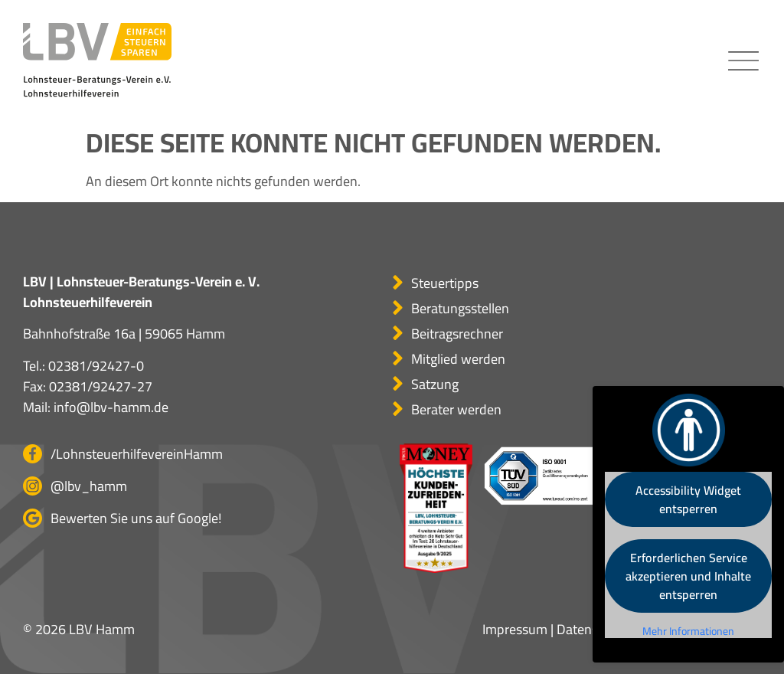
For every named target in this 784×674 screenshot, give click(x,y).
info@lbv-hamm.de (111, 407)
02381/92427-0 (96, 366)
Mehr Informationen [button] (688, 632)
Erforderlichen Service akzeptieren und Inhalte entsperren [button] (688, 576)
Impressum (515, 629)
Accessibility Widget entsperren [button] (688, 499)
